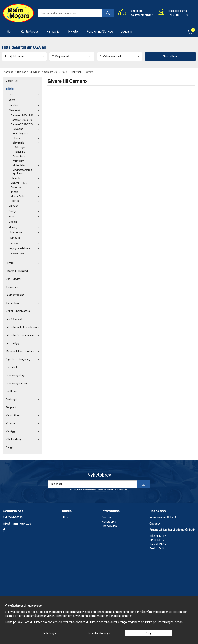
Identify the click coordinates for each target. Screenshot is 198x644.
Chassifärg (12, 287)
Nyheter (73, 32)
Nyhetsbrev (109, 522)
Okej (148, 633)
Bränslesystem (21, 134)
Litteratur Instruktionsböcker (23, 327)
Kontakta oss (30, 32)
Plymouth (25, 238)
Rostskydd (23, 399)
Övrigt (9, 447)
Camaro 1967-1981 (26, 115)
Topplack (11, 407)
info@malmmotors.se (17, 524)
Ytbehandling (23, 439)
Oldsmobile (25, 232)
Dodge (25, 211)
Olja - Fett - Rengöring (23, 359)
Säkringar (20, 147)
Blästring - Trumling (23, 271)
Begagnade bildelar (25, 248)
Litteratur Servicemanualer (23, 335)
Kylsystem (27, 161)
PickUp (26, 201)
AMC (25, 95)
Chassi (27, 138)
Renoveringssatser (16, 383)
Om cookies (109, 526)
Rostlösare (12, 391)
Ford (25, 217)
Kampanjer (53, 32)
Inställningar (50, 633)
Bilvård (23, 263)
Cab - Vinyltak (14, 279)
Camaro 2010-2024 (26, 124)
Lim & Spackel (14, 319)
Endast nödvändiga (99, 633)
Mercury (25, 227)
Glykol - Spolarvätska (18, 311)
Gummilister (20, 156)
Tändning (20, 152)
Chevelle (26, 178)
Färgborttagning (15, 295)
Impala (26, 192)
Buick (25, 100)
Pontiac (25, 243)
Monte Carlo (26, 196)
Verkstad (23, 423)
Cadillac (25, 105)
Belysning (27, 129)
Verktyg (23, 431)
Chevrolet (25, 111)
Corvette (26, 187)
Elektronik (27, 143)
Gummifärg (23, 303)
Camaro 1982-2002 (26, 120)
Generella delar (25, 254)
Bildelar (23, 89)
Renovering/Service (100, 32)
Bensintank (12, 81)
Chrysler (25, 206)
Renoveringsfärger (16, 375)
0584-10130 (181, 15)
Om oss (107, 517)
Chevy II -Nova (26, 183)
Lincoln (25, 222)
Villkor (65, 517)
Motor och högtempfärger (23, 351)
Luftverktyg (12, 343)
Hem (10, 32)
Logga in (126, 32)
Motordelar (27, 165)
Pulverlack (12, 367)
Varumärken (23, 415)
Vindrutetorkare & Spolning (23, 172)
